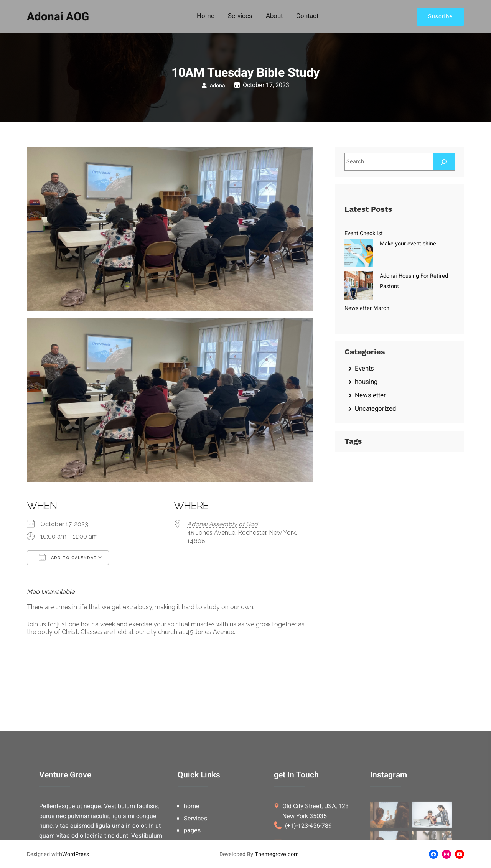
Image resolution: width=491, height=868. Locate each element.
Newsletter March (367, 308)
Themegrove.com (277, 854)
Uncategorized (375, 409)
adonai (218, 86)
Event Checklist (364, 233)
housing (366, 382)
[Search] (444, 162)
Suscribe (440, 17)
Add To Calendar (68, 557)
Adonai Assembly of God (222, 524)
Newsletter (370, 395)
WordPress (76, 854)
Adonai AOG (58, 17)
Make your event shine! (409, 244)
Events (364, 368)
